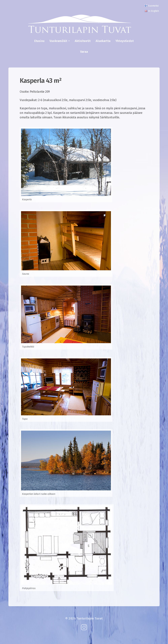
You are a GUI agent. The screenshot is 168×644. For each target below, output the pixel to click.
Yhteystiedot (125, 41)
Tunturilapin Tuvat (90, 618)
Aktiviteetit (83, 41)
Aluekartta (103, 41)
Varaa (84, 52)
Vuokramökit (58, 41)
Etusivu (39, 41)
